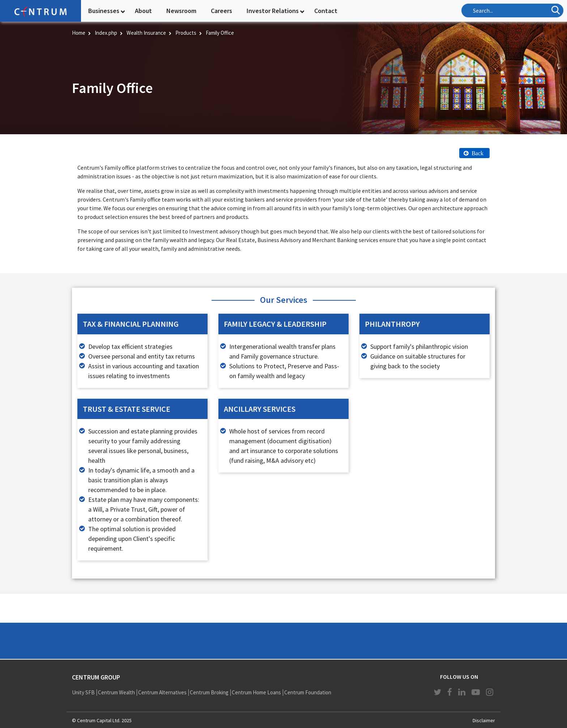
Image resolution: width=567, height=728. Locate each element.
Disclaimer (484, 720)
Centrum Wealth (116, 692)
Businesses (104, 11)
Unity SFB (83, 692)
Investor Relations (273, 11)
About (143, 11)
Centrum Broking (209, 692)
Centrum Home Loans (256, 692)
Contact (326, 11)
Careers (221, 11)
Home (79, 33)
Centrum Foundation (308, 692)
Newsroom (181, 11)
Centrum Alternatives (162, 692)
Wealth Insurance (146, 33)
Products (186, 33)
